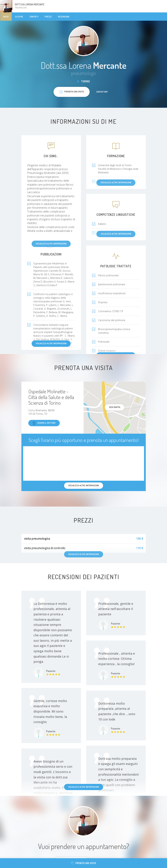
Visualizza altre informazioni (51, 343)
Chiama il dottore (44, 423)
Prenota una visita (83, 863)
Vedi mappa (115, 407)
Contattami (102, 92)
